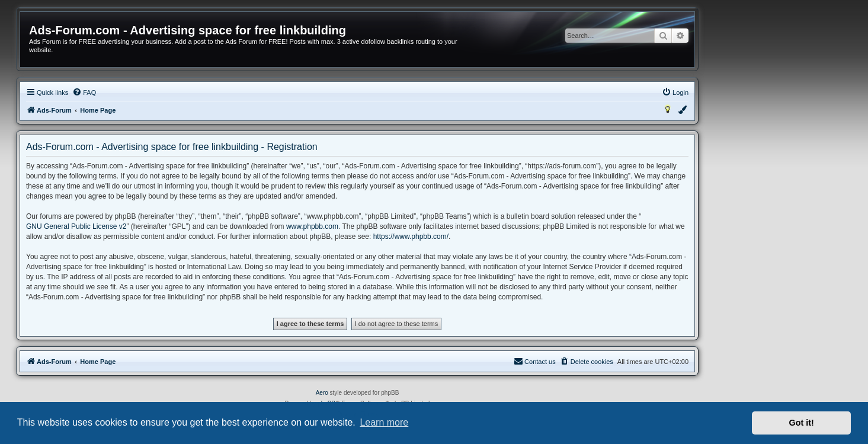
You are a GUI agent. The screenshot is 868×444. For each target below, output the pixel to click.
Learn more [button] (384, 422)
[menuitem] (84, 92)
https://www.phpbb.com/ (411, 237)
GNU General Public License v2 (76, 226)
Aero (322, 393)
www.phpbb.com (312, 226)
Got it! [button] (802, 423)
